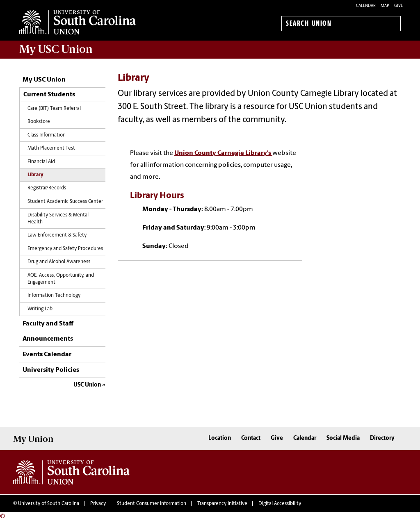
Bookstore (39, 122)
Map (385, 6)
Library (35, 175)
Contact (251, 438)
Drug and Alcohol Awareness (59, 262)
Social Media (343, 438)
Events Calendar (47, 355)
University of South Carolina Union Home (78, 22)
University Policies (51, 370)
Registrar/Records (47, 188)
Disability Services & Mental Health (58, 219)
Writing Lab (40, 309)
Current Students (49, 95)
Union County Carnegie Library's (223, 153)
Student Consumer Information (152, 504)
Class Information (47, 135)
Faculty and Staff (48, 324)
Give (398, 6)
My (56, 49)
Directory (382, 438)
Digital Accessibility (280, 504)
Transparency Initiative (222, 504)
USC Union (87, 385)
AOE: (61, 279)
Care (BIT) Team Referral (54, 109)
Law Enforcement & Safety (57, 235)
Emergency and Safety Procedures (65, 249)
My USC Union (44, 80)
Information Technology (54, 296)
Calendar (366, 6)
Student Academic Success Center (65, 202)
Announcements (48, 339)
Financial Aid (41, 162)
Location (220, 438)
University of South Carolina (49, 504)
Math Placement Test (51, 148)
